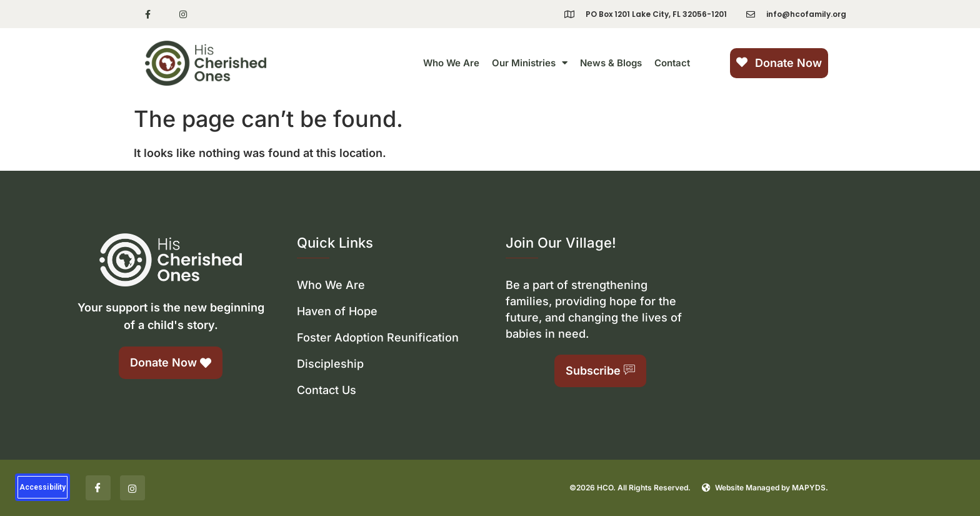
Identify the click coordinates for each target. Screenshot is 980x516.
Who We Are (451, 63)
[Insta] (132, 488)
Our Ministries (530, 63)
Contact (672, 63)
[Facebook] (98, 488)
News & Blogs (611, 63)
